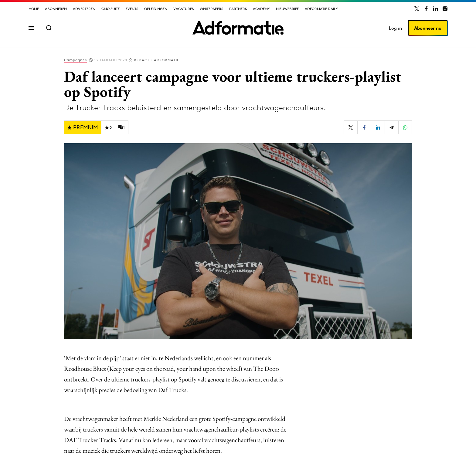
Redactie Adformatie (156, 60)
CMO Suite (110, 9)
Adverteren (84, 9)
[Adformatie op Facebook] (426, 9)
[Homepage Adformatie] (238, 28)
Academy (261, 9)
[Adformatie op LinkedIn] (436, 9)
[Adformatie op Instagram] (445, 9)
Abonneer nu (428, 28)
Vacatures (184, 9)
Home (34, 9)
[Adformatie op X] (417, 9)
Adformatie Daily (321, 9)
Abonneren (56, 9)
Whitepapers (211, 9)
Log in (395, 28)
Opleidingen (156, 9)
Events (132, 9)
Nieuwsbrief (287, 9)
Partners (238, 9)
